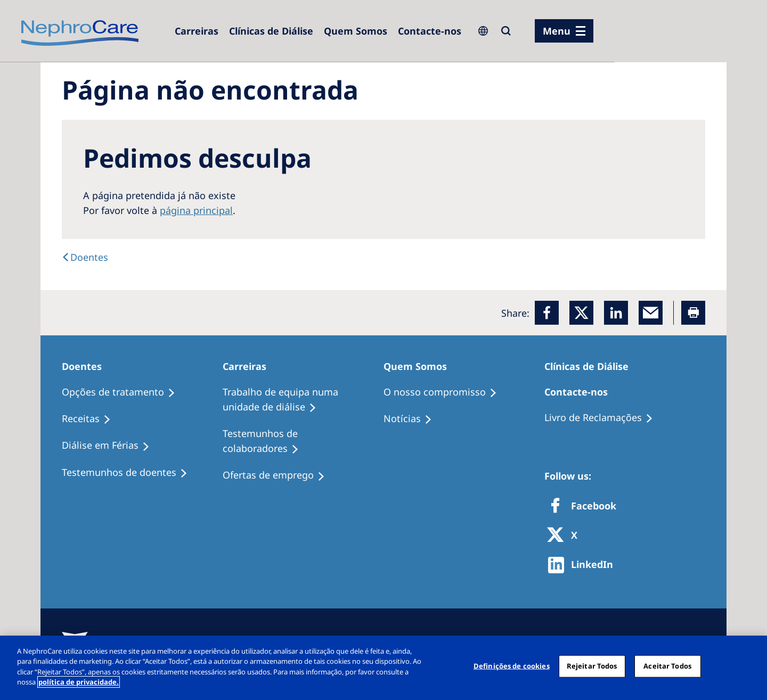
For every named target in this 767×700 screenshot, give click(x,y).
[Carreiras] (197, 31)
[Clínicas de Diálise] (271, 31)
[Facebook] (547, 313)
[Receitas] (91, 419)
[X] (566, 536)
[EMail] (651, 313)
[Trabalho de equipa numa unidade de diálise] (303, 400)
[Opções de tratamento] (123, 392)
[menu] (564, 31)
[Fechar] (750, 666)
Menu (557, 31)
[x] (581, 313)
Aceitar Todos (667, 666)
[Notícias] (413, 419)
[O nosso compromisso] (445, 392)
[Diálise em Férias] (111, 446)
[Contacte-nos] (430, 31)
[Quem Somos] (356, 31)
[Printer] (693, 313)
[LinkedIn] (616, 313)
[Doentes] (85, 257)
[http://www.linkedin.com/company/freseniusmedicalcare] (584, 565)
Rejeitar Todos (592, 666)
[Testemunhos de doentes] (129, 473)
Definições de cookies (512, 666)
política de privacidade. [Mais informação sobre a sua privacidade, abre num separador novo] (79, 682)
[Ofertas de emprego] (279, 475)
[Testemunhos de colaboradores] (303, 441)
